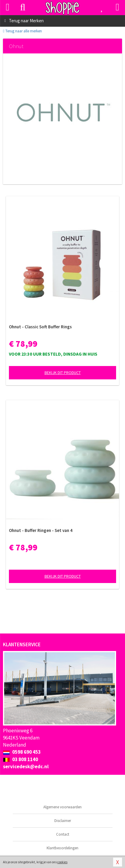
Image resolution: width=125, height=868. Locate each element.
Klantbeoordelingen (62, 848)
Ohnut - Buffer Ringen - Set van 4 (41, 530)
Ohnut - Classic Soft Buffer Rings (40, 327)
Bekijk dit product (63, 373)
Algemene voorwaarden (62, 807)
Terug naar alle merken (22, 31)
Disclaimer (63, 821)
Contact (63, 834)
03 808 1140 (20, 759)
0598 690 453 (22, 752)
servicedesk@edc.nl (26, 766)
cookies (62, 862)
